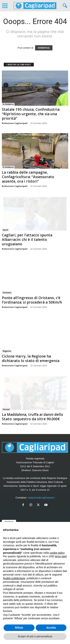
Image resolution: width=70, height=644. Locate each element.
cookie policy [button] (57, 553)
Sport (5, 230)
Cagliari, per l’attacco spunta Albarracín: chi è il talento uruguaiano (27, 240)
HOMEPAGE (44, 48)
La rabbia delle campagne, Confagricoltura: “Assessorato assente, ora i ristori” (28, 177)
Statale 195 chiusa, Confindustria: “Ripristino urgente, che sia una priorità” (31, 114)
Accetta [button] (51, 628)
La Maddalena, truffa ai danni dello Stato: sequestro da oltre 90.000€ (32, 417)
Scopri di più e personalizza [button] (35, 636)
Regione (7, 351)
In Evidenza (8, 104)
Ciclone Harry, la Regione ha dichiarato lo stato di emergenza (31, 358)
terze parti (61, 556)
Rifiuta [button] (19, 628)
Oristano (7, 293)
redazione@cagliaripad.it (41, 498)
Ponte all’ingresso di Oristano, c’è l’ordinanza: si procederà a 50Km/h (32, 300)
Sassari (6, 409)
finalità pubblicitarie (14, 578)
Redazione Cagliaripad (15, 123)
